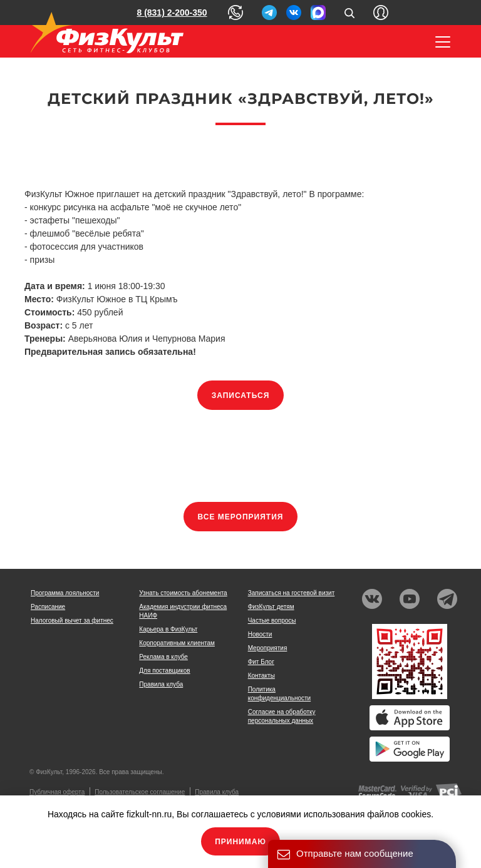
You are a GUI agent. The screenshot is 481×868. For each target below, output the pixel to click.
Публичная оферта (57, 792)
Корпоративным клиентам (177, 643)
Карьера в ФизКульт (168, 629)
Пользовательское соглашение (140, 792)
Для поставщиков (164, 671)
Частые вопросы (272, 620)
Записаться (241, 396)
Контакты (261, 676)
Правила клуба (161, 684)
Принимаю (240, 842)
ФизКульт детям (271, 607)
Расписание (48, 607)
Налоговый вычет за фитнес (72, 620)
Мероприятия (268, 648)
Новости (260, 634)
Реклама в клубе (163, 657)
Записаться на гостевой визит (292, 593)
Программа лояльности (65, 593)
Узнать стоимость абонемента (183, 593)
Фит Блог (261, 662)
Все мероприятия (241, 517)
